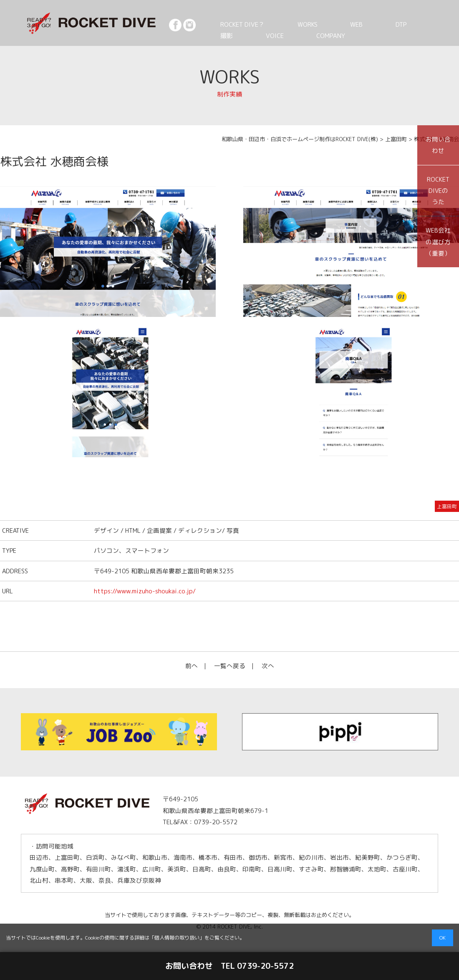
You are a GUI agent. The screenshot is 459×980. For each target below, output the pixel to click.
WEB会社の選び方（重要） (438, 242)
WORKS (290, 24)
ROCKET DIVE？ (237, 24)
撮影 (385, 24)
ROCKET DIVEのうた (438, 191)
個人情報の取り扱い (177, 938)
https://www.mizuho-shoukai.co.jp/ (145, 591)
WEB (325, 24)
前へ (192, 666)
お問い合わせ (438, 145)
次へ (268, 666)
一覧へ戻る (230, 666)
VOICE (222, 35)
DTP (355, 24)
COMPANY (264, 35)
